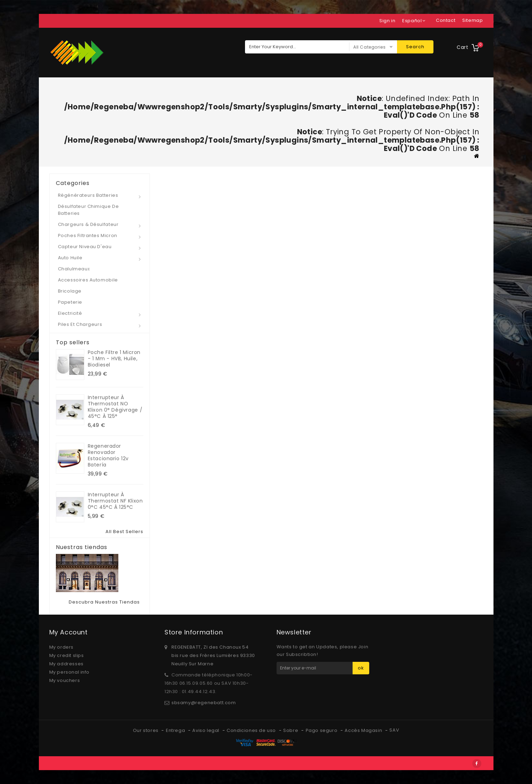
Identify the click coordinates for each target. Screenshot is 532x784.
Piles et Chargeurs (80, 324)
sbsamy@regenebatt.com (204, 703)
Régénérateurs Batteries (88, 195)
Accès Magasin (364, 730)
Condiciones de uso (252, 730)
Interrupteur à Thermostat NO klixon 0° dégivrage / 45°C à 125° (115, 407)
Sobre (291, 730)
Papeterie (70, 302)
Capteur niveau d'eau (85, 247)
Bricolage (70, 291)
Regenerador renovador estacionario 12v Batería (108, 455)
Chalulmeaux (74, 269)
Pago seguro (322, 730)
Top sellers (73, 343)
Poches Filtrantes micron (88, 235)
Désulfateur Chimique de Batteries (88, 210)
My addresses (66, 664)
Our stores (146, 730)
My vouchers (65, 680)
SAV (394, 730)
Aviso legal (206, 730)
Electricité (70, 313)
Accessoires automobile (88, 280)
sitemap (472, 20)
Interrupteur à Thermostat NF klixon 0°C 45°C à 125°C (115, 501)
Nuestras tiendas (82, 547)
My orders (61, 647)
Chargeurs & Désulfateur (88, 224)
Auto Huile (70, 258)
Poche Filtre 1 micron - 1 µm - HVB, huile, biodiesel (114, 359)
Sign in (387, 21)
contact (446, 20)
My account (69, 632)
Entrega (176, 730)
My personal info (70, 672)
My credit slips (67, 655)
